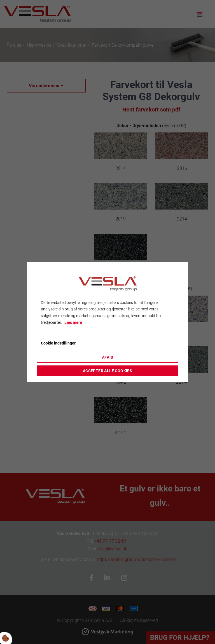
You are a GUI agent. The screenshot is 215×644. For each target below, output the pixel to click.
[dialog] (107, 322)
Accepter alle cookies (107, 371)
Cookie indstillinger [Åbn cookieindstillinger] (58, 343)
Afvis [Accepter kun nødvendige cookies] (108, 357)
